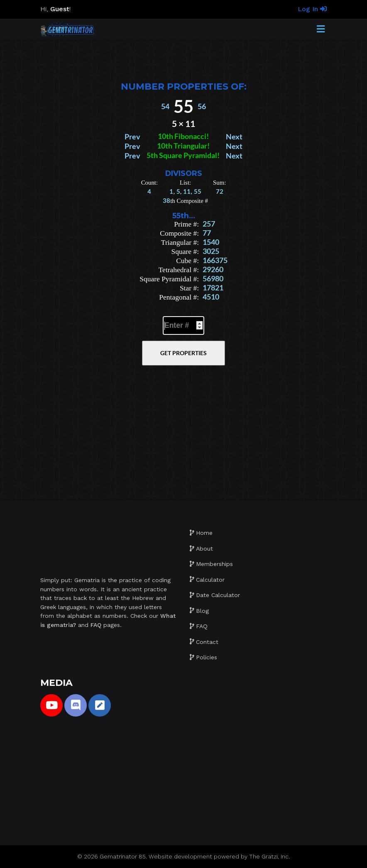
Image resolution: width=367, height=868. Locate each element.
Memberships (214, 564)
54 (165, 106)
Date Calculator (218, 595)
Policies (207, 657)
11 (187, 191)
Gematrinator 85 (123, 856)
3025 (211, 251)
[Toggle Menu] (321, 29)
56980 (213, 279)
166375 (215, 260)
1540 (211, 242)
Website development (180, 856)
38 (166, 200)
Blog (202, 611)
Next (234, 137)
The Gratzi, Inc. (269, 856)
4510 (211, 297)
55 (198, 191)
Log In (312, 9)
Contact (207, 642)
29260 (213, 269)
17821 (213, 288)
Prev (132, 137)
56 (202, 106)
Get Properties (183, 353)
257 (209, 224)
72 (220, 191)
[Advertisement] (183, 58)
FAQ (202, 626)
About (204, 549)
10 (162, 136)
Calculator (210, 580)
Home (204, 533)
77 (207, 233)
